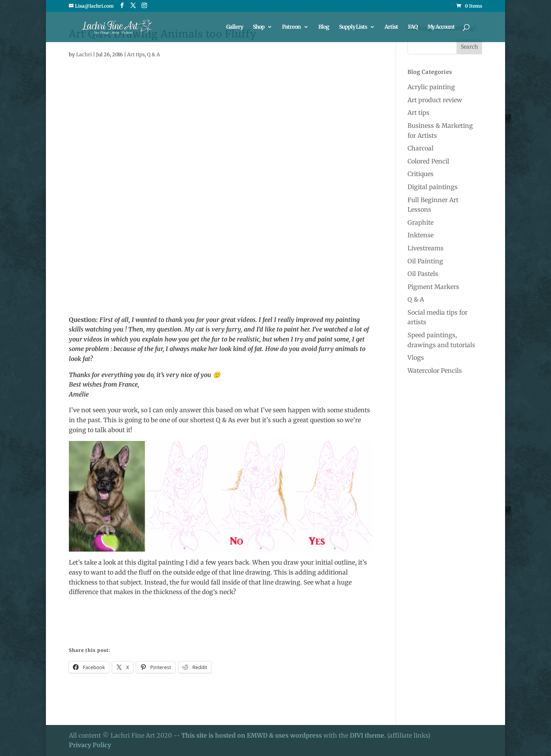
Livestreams (425, 248)
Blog (324, 27)
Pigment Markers (433, 287)
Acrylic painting (431, 87)
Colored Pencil (428, 161)
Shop (259, 27)
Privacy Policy (90, 745)
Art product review (435, 100)
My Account (441, 27)
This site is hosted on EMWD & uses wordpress (252, 735)
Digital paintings (433, 187)
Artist (391, 27)
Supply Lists (353, 27)
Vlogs (416, 358)
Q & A (153, 55)
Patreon (291, 27)
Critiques (421, 174)
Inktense (421, 235)
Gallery (235, 27)
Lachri (84, 55)
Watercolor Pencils (435, 371)
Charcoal (421, 148)
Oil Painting (425, 261)
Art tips (136, 55)
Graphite (421, 222)
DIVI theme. (368, 735)
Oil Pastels (423, 274)
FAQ (413, 27)
